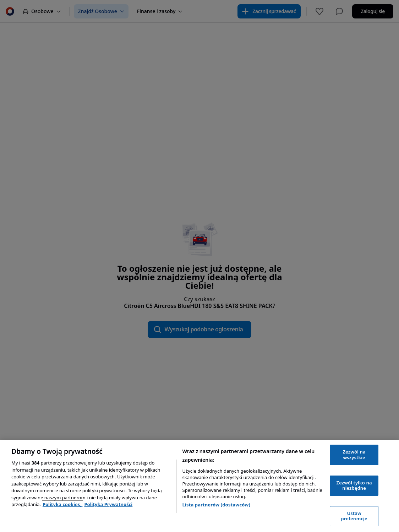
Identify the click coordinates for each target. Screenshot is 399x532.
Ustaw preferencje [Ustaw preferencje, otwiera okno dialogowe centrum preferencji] (354, 516)
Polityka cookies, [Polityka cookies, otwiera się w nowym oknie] (63, 504)
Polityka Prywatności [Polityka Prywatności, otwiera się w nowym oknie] (108, 504)
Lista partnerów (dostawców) (217, 505)
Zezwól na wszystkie (354, 455)
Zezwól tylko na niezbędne (354, 485)
